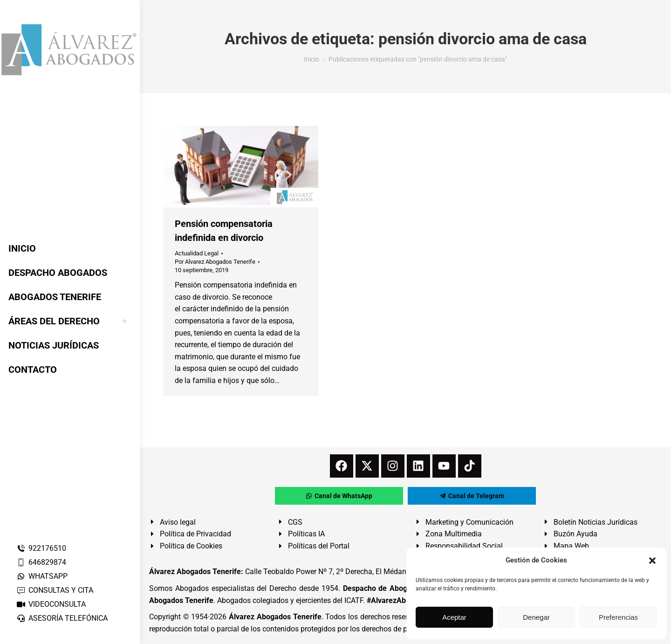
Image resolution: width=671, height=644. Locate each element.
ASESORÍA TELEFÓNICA (62, 618)
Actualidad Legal (197, 253)
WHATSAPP (42, 576)
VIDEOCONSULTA (51, 604)
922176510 (41, 548)
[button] (652, 561)
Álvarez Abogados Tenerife (275, 617)
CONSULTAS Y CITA (55, 590)
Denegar (536, 617)
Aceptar (454, 617)
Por (215, 262)
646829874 (41, 562)
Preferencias (618, 617)
